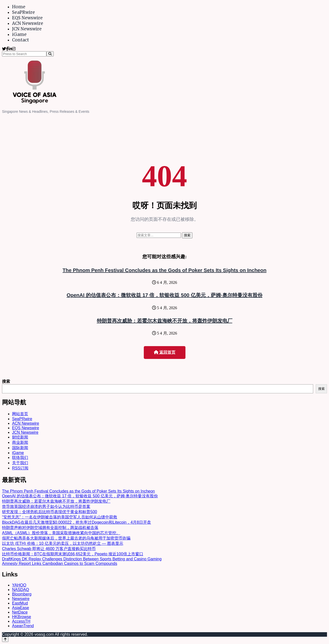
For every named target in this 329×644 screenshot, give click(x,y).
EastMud (20, 603)
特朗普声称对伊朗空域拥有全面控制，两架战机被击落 (50, 528)
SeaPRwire (23, 12)
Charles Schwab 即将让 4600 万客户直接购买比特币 (49, 549)
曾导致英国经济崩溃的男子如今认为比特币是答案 (46, 506)
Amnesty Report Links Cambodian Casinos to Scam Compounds (60, 563)
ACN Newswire (28, 23)
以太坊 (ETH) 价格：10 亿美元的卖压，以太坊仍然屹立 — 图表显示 (63, 543)
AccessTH (21, 621)
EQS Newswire (27, 18)
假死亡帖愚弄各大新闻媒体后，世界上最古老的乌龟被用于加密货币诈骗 (66, 538)
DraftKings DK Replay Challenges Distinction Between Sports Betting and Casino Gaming (82, 559)
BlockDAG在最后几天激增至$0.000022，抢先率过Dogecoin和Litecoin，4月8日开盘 (77, 522)
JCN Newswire (27, 29)
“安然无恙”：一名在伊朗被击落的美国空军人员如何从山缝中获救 (60, 517)
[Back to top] (5, 639)
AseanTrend (23, 626)
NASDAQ (21, 590)
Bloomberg (22, 594)
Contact (20, 40)
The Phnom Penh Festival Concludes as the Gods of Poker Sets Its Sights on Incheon (164, 270)
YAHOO (19, 585)
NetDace (20, 612)
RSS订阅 (20, 468)
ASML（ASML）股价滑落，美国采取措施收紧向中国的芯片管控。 (61, 533)
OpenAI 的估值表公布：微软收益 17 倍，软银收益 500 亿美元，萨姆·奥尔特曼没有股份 (164, 295)
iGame (19, 34)
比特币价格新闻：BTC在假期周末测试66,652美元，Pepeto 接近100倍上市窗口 (73, 554)
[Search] (50, 54)
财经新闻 (20, 437)
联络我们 (20, 458)
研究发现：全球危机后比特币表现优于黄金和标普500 (50, 512)
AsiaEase (21, 608)
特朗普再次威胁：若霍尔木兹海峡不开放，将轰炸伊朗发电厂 (165, 321)
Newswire (21, 599)
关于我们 (20, 463)
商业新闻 (20, 442)
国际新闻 (20, 448)
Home (19, 7)
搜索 (6, 381)
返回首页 (165, 352)
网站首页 (20, 414)
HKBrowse (22, 617)
